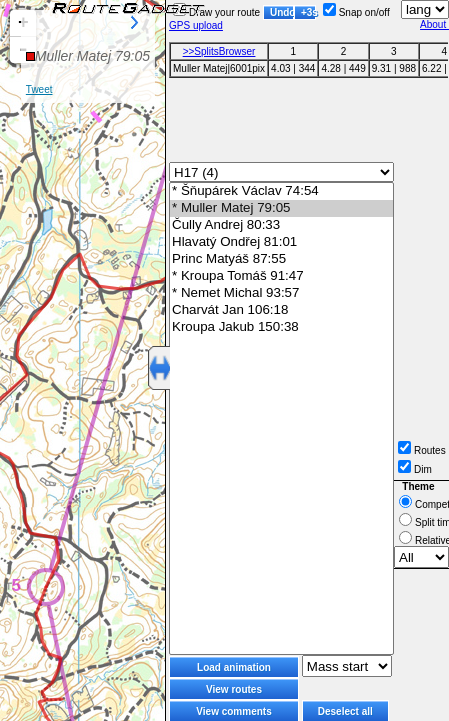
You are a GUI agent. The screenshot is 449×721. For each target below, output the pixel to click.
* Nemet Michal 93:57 (281, 293)
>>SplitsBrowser (219, 51)
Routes (422, 450)
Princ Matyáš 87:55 (281, 259)
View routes (234, 689)
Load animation (234, 667)
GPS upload (196, 25)
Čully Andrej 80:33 (281, 225)
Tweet (39, 89)
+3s (308, 12)
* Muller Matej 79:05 (281, 208)
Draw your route (216, 12)
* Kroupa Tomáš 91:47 (281, 276)
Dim (415, 469)
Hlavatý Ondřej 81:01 (281, 242)
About (434, 24)
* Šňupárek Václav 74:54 (281, 191)
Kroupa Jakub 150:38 (281, 327)
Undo (282, 12)
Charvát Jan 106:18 (281, 310)
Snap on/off (356, 12)
